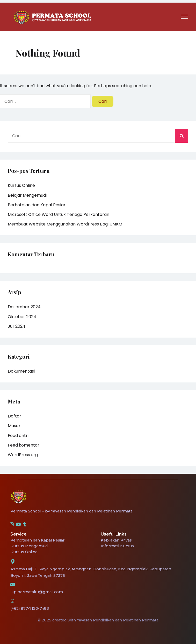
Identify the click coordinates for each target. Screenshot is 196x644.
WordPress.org (23, 455)
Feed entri (18, 436)
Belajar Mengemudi (27, 195)
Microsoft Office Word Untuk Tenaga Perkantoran (59, 214)
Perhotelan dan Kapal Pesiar (37, 205)
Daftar (14, 416)
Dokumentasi (21, 371)
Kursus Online (21, 185)
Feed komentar (24, 445)
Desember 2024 (24, 307)
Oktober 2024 (22, 317)
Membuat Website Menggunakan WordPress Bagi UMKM (65, 224)
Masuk (14, 426)
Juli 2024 (17, 326)
